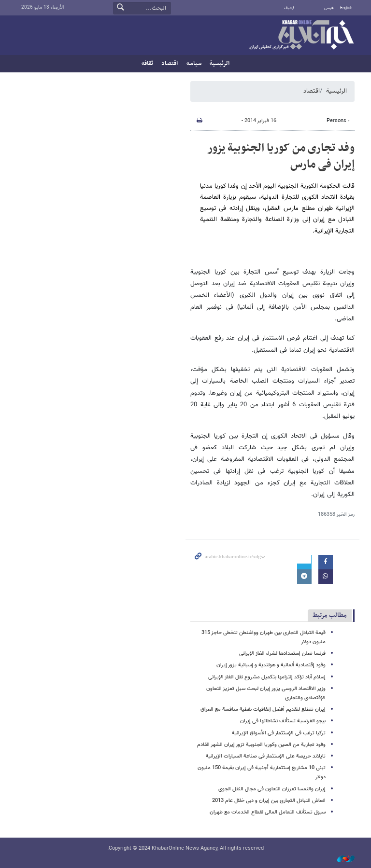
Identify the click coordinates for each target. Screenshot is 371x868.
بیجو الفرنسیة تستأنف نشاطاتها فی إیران (283, 721)
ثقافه (147, 64)
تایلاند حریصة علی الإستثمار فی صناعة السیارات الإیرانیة (266, 756)
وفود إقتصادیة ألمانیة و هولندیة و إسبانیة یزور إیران (271, 665)
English (346, 8)
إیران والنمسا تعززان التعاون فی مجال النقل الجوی (272, 789)
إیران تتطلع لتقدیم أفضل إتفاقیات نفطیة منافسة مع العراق (263, 710)
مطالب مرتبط (330, 615)
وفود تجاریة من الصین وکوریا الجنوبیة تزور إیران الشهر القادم (261, 745)
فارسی (329, 8)
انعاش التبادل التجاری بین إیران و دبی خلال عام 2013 (269, 801)
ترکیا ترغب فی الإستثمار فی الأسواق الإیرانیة (279, 733)
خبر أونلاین (301, 36)
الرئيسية (220, 64)
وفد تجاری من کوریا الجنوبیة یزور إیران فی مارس (281, 156)
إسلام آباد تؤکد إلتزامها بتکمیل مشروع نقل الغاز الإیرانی (267, 677)
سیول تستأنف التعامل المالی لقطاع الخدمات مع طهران (268, 812)
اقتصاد (170, 64)
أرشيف (289, 8)
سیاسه (194, 64)
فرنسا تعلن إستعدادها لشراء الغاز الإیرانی (282, 654)
